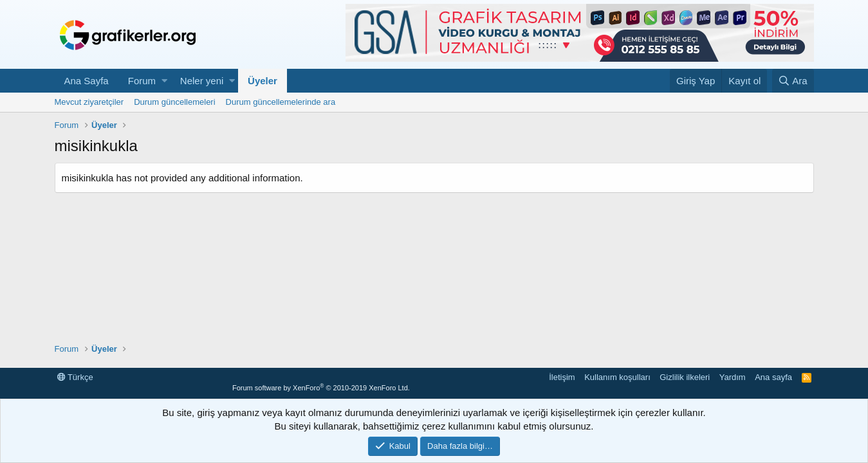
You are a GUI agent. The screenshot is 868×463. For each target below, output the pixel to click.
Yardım (733, 377)
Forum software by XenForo (321, 388)
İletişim (562, 377)
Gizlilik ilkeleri (685, 377)
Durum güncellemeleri (174, 102)
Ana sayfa (773, 377)
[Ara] (793, 81)
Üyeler (263, 81)
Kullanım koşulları (617, 377)
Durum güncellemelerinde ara (281, 102)
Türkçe (75, 377)
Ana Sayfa (87, 81)
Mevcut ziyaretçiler (89, 102)
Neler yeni (202, 81)
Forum (142, 81)
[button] (164, 81)
